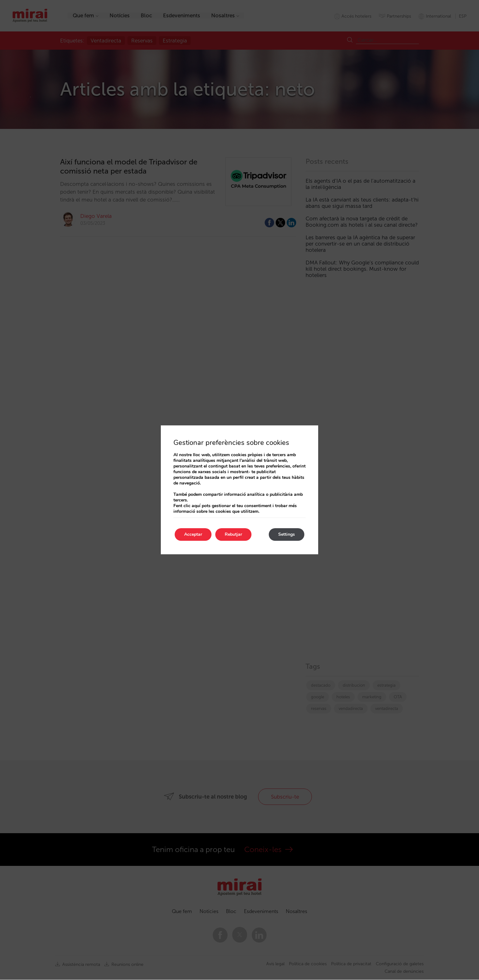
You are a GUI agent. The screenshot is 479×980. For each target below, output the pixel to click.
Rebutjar (233, 534)
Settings (287, 534)
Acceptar (193, 534)
